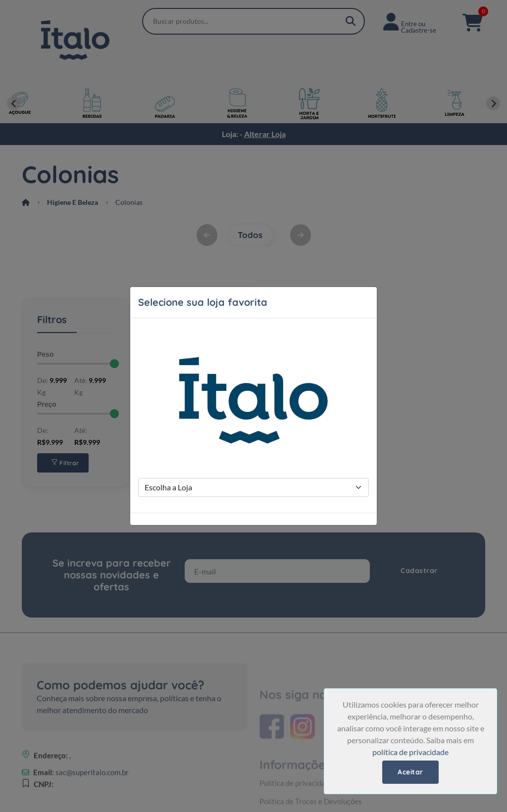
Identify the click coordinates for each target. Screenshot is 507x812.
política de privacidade (410, 752)
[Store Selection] (253, 487)
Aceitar (410, 772)
